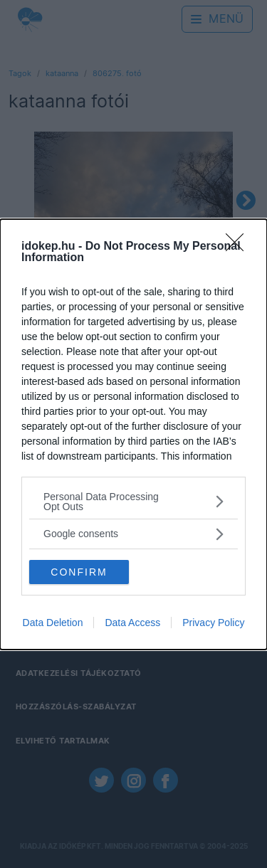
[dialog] (133, 434)
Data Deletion (53, 623)
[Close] (239, 247)
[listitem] (133, 502)
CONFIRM (79, 572)
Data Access (132, 623)
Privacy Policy (213, 623)
